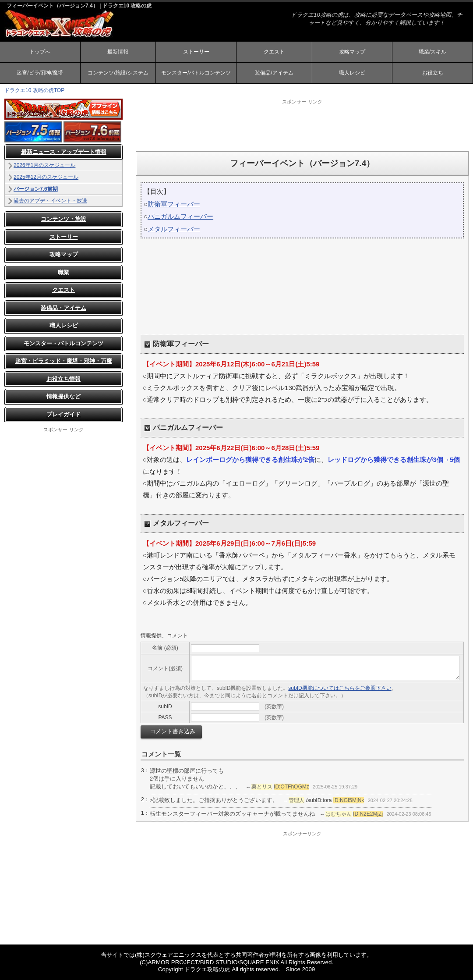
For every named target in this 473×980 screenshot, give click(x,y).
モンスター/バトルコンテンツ (196, 73)
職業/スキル (432, 52)
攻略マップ (352, 52)
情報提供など (64, 396)
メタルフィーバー (174, 229)
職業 (64, 272)
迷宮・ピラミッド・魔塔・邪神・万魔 (64, 361)
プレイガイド (64, 414)
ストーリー (196, 52)
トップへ (40, 52)
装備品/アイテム (274, 73)
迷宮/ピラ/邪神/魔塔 (40, 73)
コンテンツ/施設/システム (118, 73)
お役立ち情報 (64, 379)
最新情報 (118, 52)
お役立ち (433, 73)
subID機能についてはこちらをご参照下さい (340, 688)
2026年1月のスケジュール (44, 165)
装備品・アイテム (64, 308)
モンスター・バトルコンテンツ (64, 343)
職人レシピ (352, 73)
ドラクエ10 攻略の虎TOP (34, 90)
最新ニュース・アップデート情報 (64, 152)
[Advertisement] (302, 125)
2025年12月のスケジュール (46, 177)
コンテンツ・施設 (64, 219)
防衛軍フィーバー (174, 204)
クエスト (274, 52)
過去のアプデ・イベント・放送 (50, 201)
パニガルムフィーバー (180, 216)
